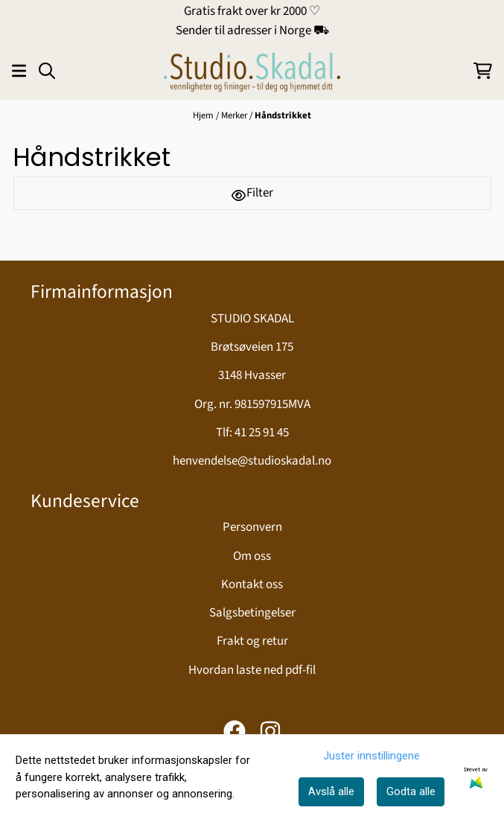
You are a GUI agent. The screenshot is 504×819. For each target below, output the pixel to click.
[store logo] (252, 71)
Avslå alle (331, 791)
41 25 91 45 (262, 433)
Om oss (252, 556)
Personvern (252, 527)
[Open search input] (47, 71)
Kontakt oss (252, 584)
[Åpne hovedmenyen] (19, 71)
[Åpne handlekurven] (483, 71)
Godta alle (411, 791)
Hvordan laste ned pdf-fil (252, 670)
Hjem (203, 115)
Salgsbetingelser (252, 613)
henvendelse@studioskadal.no (252, 461)
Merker (234, 115)
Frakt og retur (252, 641)
